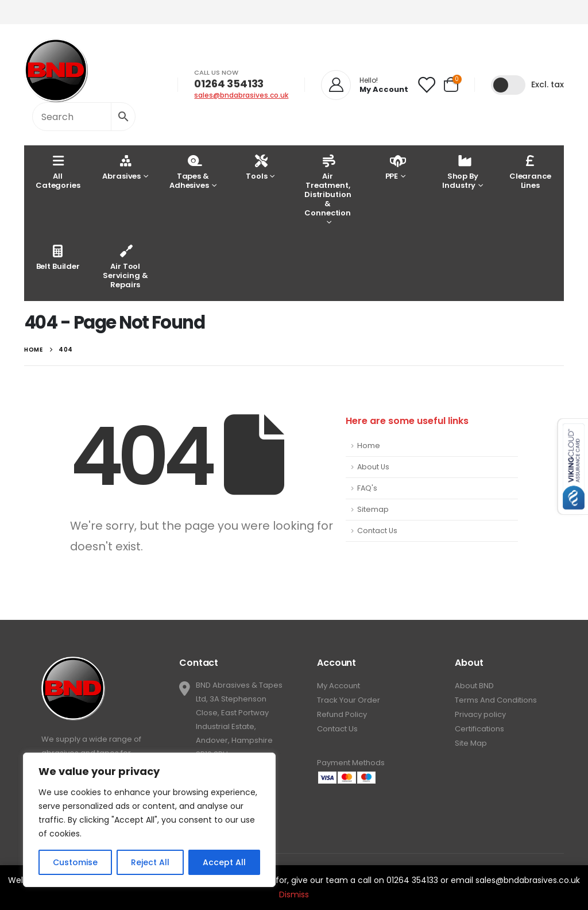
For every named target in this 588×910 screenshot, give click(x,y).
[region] (149, 820)
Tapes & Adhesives (189, 171)
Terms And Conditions (496, 700)
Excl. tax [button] (548, 84)
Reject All (150, 862)
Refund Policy (342, 714)
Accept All (224, 862)
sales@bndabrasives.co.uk (241, 95)
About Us (373, 467)
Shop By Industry (460, 171)
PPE (393, 167)
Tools (256, 167)
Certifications (479, 729)
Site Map (471, 743)
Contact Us (377, 531)
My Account (339, 686)
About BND (474, 686)
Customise (75, 862)
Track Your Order (349, 700)
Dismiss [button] (294, 894)
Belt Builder (58, 257)
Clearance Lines (530, 171)
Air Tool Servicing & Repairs (125, 266)
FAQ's (367, 488)
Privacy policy (480, 714)
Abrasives (121, 167)
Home (369, 446)
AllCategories (58, 171)
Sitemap (373, 509)
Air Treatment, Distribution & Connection (328, 185)
